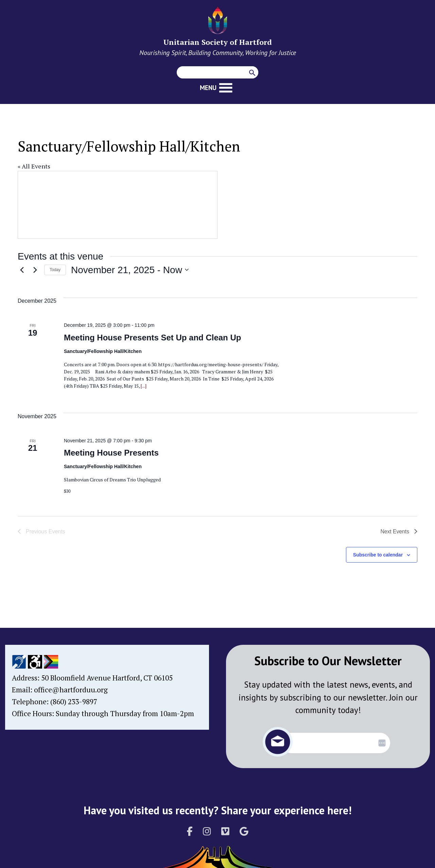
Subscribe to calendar (378, 555)
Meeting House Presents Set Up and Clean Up (152, 338)
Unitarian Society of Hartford (218, 42)
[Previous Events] (22, 270)
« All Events (34, 166)
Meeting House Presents (111, 453)
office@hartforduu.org (71, 690)
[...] (143, 386)
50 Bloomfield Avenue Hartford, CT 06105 (107, 678)
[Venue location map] (118, 205)
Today (55, 270)
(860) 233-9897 (74, 702)
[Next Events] (35, 270)
